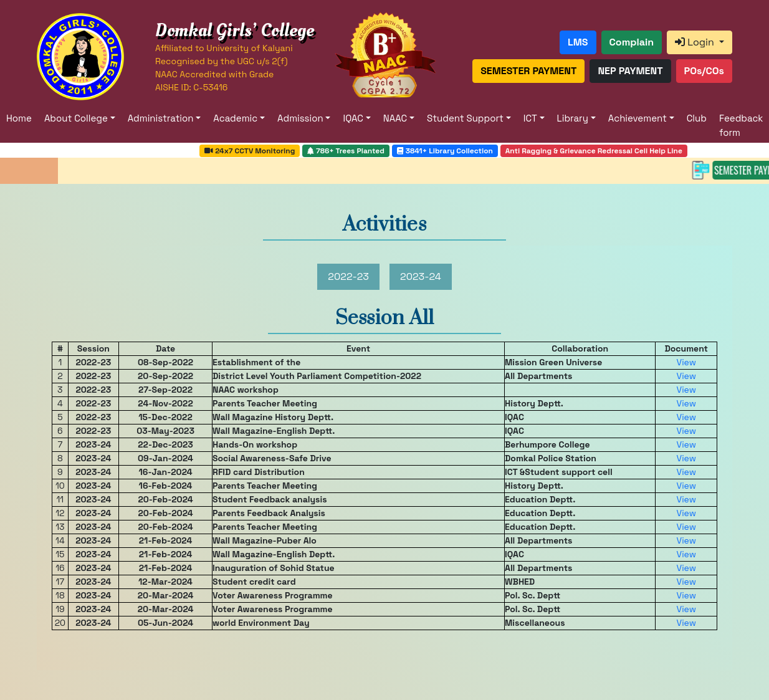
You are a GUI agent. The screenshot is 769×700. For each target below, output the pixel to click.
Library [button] (573, 118)
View (686, 362)
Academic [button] (235, 118)
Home (19, 118)
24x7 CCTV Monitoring (250, 151)
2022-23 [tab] (348, 276)
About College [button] (76, 118)
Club (697, 118)
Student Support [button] (465, 118)
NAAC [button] (395, 118)
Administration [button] (161, 118)
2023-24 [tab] (421, 276)
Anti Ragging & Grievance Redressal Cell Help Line (594, 151)
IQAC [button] (353, 118)
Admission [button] (300, 118)
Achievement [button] (638, 118)
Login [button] (696, 42)
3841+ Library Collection (445, 151)
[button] (578, 42)
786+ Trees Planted (346, 151)
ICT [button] (530, 118)
